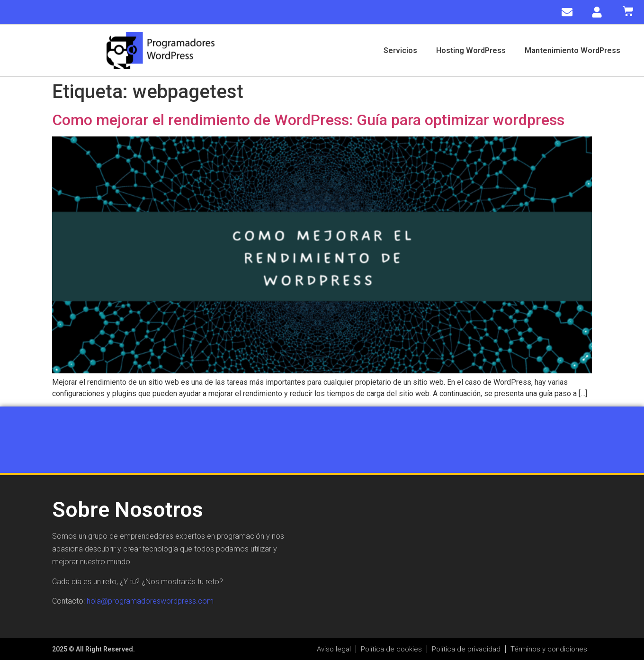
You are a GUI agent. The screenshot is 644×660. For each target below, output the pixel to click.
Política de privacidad (466, 649)
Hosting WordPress (471, 50)
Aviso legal (334, 649)
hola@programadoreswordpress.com (150, 601)
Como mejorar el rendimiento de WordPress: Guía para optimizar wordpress (308, 120)
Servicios (400, 50)
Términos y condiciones (549, 649)
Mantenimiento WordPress (572, 50)
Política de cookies (391, 649)
